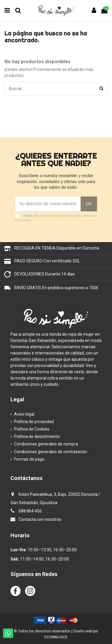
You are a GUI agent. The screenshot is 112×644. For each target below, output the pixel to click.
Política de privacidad (34, 422)
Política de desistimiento (37, 436)
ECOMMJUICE (56, 637)
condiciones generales (57, 216)
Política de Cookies (32, 429)
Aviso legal (24, 414)
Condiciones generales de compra (46, 444)
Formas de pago (29, 459)
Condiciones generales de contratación (51, 452)
